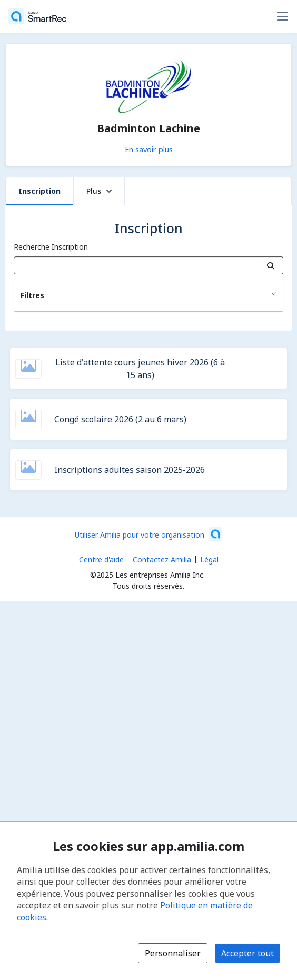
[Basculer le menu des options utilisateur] (282, 16)
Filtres (32, 295)
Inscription (39, 191)
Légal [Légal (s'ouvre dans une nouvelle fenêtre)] (209, 560)
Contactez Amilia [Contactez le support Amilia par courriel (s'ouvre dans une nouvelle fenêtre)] (162, 560)
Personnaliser (173, 953)
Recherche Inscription (51, 247)
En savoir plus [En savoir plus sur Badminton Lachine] (149, 149)
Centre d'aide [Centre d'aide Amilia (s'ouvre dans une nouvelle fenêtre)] (101, 560)
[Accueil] (37, 16)
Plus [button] (99, 191)
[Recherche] (271, 265)
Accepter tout (247, 953)
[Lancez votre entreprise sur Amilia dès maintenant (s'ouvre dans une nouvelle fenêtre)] (148, 534)
